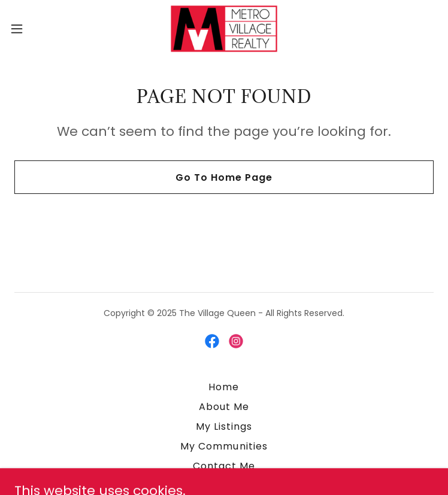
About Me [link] (224, 407)
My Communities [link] (224, 446)
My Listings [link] (224, 426)
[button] (38, 29)
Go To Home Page (224, 177)
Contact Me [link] (224, 466)
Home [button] (224, 387)
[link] (224, 29)
